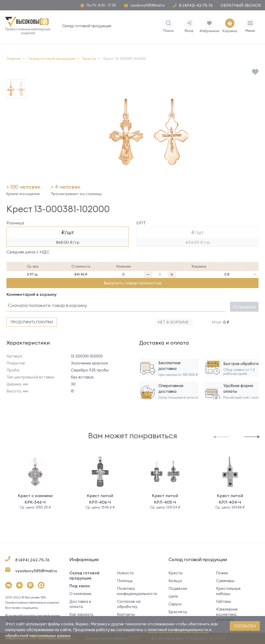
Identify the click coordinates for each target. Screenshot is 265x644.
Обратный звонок (241, 5)
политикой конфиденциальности (178, 630)
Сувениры (225, 581)
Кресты (176, 573)
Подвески (178, 588)
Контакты (126, 614)
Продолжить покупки (32, 322)
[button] (221, 436)
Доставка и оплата (80, 604)
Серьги (175, 604)
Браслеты (178, 612)
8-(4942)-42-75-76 (196, 5)
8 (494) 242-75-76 (32, 560)
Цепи (173, 596)
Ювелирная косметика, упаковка (227, 614)
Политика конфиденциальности (135, 591)
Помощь (125, 581)
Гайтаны (224, 601)
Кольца (175, 581)
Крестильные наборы (228, 591)
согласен (245, 626)
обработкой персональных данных (38, 636)
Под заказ (80, 586)
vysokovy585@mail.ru (148, 5)
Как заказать (81, 614)
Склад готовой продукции (87, 26)
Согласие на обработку (129, 604)
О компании (80, 594)
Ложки (222, 573)
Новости (125, 573)
